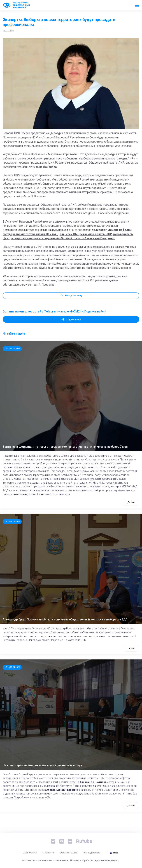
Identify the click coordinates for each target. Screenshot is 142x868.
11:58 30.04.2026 (12, 349)
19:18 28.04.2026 (12, 521)
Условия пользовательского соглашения (45, 860)
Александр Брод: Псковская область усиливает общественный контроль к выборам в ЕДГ (65, 620)
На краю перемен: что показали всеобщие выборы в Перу (42, 765)
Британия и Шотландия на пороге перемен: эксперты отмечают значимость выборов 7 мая (65, 447)
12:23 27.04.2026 (12, 667)
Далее (131, 502)
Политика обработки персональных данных (94, 860)
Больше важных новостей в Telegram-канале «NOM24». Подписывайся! (54, 311)
